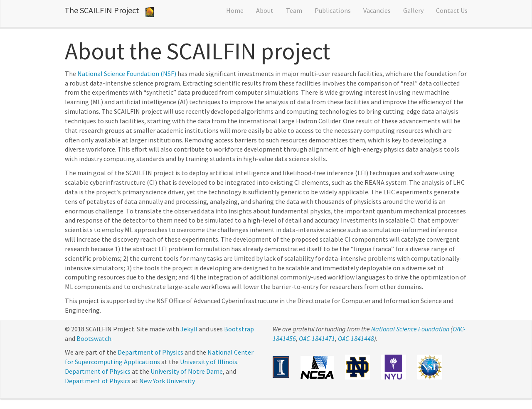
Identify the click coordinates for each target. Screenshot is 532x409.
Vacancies (377, 10)
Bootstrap (239, 329)
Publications (333, 10)
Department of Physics (150, 352)
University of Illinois (209, 362)
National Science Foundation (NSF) (127, 73)
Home (235, 10)
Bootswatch (94, 338)
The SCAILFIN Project (102, 10)
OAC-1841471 (317, 338)
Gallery (413, 10)
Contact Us (452, 10)
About (265, 10)
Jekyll (189, 329)
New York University (167, 381)
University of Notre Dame (187, 371)
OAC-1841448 (356, 338)
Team (294, 10)
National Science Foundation (410, 329)
